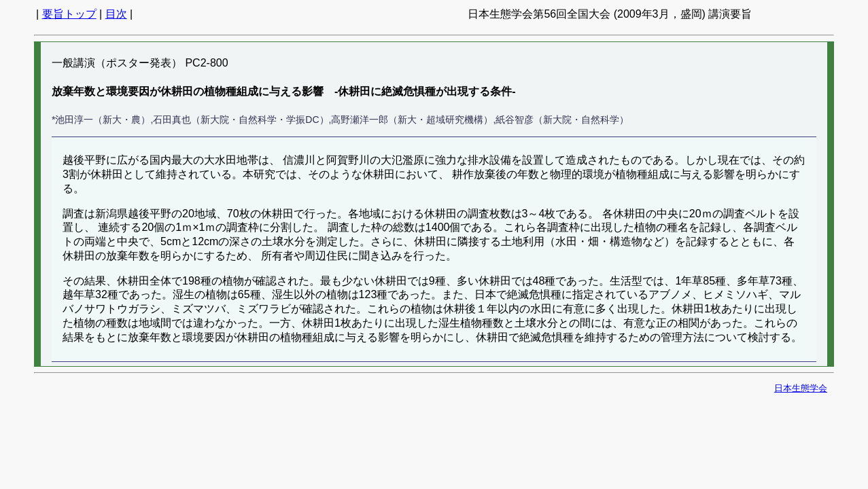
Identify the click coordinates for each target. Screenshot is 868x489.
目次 (116, 14)
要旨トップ (69, 14)
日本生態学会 (801, 388)
